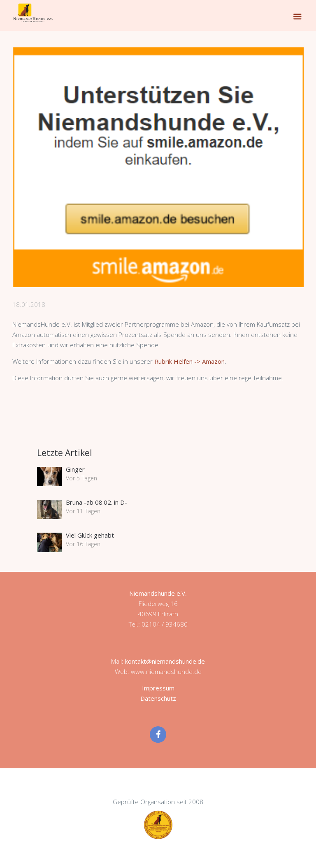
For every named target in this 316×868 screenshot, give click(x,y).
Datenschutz (158, 698)
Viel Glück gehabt (90, 535)
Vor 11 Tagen (83, 511)
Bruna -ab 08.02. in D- (96, 502)
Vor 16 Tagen (83, 544)
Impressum (158, 688)
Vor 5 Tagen (81, 478)
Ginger (75, 469)
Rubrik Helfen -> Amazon (189, 361)
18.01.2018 (29, 304)
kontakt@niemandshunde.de (165, 661)
